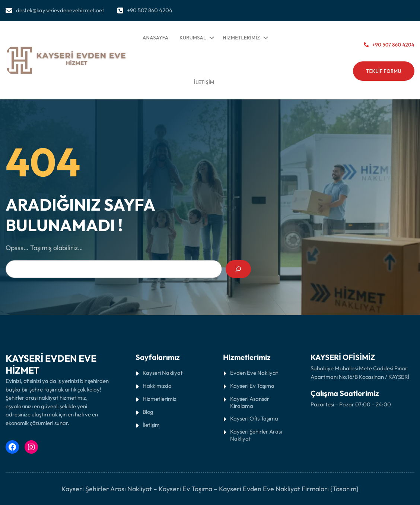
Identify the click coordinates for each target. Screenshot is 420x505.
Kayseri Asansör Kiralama (250, 402)
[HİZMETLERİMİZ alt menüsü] (264, 36)
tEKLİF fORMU (384, 71)
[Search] (238, 269)
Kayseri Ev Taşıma (185, 489)
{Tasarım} (344, 489)
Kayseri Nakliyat (163, 373)
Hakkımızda (157, 386)
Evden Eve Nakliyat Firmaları (286, 489)
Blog (148, 412)
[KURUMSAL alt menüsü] (210, 36)
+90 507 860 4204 (150, 10)
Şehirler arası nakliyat (33, 398)
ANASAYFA (155, 38)
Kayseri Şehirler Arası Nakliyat (256, 435)
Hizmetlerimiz (160, 399)
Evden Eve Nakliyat (254, 373)
